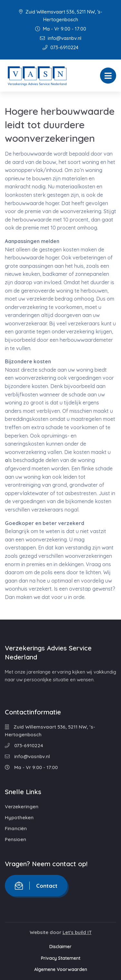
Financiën (16, 828)
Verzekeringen (22, 807)
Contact (36, 886)
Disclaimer (60, 947)
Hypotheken (19, 817)
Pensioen (15, 839)
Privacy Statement (61, 958)
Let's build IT (77, 932)
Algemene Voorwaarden (61, 969)
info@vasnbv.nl (61, 38)
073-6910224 (60, 47)
